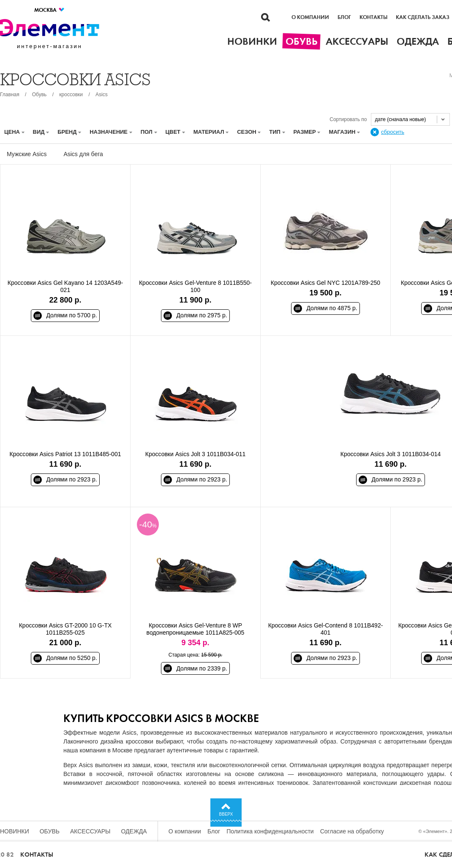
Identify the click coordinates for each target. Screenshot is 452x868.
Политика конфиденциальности (270, 831)
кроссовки (71, 95)
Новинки (15, 831)
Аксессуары (90, 831)
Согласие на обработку (352, 831)
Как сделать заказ (423, 17)
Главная (10, 95)
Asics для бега (83, 154)
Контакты (373, 17)
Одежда (134, 831)
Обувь (39, 95)
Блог (344, 17)
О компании (310, 17)
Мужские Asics (27, 154)
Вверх (226, 814)
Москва (50, 10)
